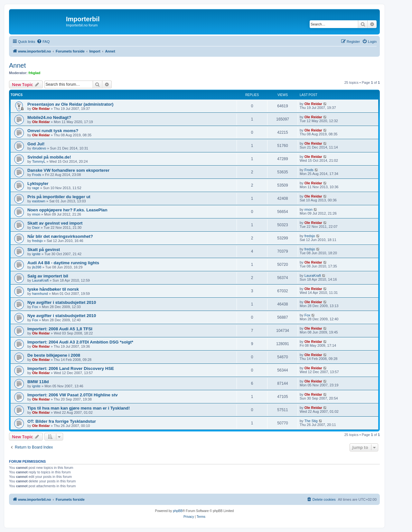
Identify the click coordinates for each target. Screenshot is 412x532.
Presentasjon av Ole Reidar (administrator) (70, 104)
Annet (17, 65)
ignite (36, 254)
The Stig (311, 421)
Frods (37, 175)
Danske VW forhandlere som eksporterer (68, 170)
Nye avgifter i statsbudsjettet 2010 (62, 302)
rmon (36, 214)
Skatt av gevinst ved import (55, 223)
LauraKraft (40, 280)
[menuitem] (43, 42)
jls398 (37, 267)
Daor (36, 227)
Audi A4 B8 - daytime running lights (63, 263)
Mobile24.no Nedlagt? (49, 117)
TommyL (39, 161)
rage (36, 188)
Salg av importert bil (48, 276)
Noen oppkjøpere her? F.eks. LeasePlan (67, 210)
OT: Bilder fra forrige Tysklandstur (62, 421)
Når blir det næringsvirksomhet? (60, 236)
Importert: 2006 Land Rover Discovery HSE (71, 368)
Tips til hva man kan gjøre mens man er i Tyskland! (79, 408)
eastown (39, 201)
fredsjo (37, 241)
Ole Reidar (41, 109)
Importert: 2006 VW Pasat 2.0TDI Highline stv (73, 395)
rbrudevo (39, 148)
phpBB (178, 511)
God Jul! (36, 144)
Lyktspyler (38, 184)
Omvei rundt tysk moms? (53, 131)
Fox (35, 307)
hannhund (40, 294)
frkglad (35, 73)
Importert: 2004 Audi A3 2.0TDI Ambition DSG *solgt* (80, 342)
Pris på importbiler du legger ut (59, 197)
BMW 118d (38, 382)
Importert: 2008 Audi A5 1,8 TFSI (60, 329)
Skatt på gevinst (44, 250)
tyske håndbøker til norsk (53, 289)
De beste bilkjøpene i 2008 (54, 355)
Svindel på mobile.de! (49, 157)
